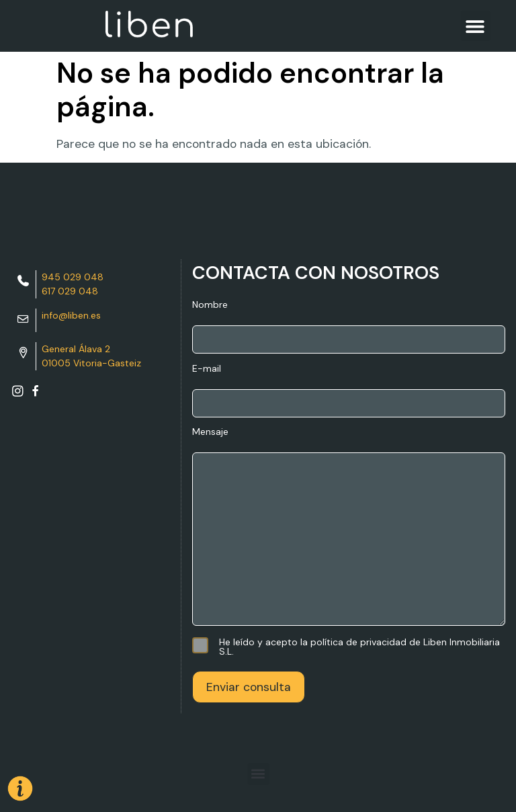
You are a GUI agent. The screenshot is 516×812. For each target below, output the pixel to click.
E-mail (349, 391)
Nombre (349, 327)
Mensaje (349, 527)
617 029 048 (70, 291)
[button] (475, 26)
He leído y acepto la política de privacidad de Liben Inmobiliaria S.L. (346, 647)
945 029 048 (73, 277)
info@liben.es (71, 315)
